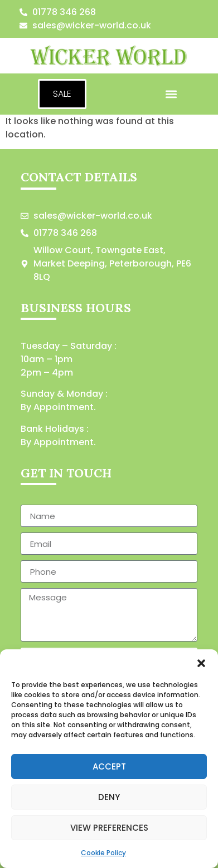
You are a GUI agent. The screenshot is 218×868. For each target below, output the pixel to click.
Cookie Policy (103, 853)
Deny (109, 797)
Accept (109, 766)
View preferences (109, 828)
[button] (201, 663)
